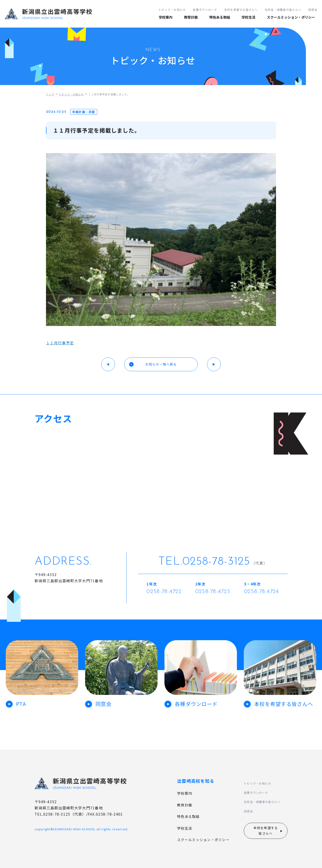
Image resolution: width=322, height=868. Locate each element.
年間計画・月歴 (84, 112)
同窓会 (313, 10)
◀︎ (108, 364)
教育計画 (191, 17)
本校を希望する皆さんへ (241, 10)
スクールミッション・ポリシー (291, 17)
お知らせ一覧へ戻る (161, 364)
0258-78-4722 (164, 592)
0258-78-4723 (213, 592)
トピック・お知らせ (172, 10)
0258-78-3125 (216, 562)
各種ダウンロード (205, 10)
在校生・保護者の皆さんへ (283, 10)
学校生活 (248, 17)
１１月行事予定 (60, 343)
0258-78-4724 (261, 592)
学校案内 (166, 17)
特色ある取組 (220, 17)
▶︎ (214, 364)
